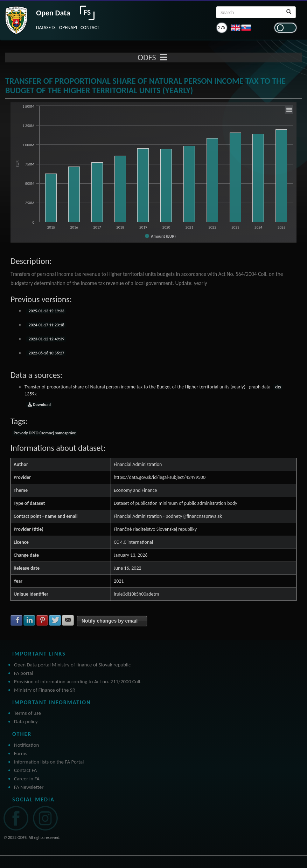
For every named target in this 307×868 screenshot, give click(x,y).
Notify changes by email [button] (110, 621)
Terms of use (27, 713)
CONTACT (90, 28)
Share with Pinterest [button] (42, 620)
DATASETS (46, 28)
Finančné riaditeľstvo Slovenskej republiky (155, 529)
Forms (21, 753)
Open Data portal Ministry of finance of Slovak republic (72, 665)
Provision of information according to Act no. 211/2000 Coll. (78, 681)
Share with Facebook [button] (16, 620)
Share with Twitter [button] (55, 620)
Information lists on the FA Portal (49, 762)
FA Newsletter (29, 787)
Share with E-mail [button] (68, 620)
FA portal (24, 673)
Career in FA (27, 779)
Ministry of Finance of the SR (45, 690)
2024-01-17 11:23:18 (46, 325)
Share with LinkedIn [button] (29, 620)
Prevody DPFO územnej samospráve (45, 433)
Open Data (53, 13)
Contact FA (25, 770)
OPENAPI (68, 28)
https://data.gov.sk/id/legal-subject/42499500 (160, 477)
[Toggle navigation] (164, 57)
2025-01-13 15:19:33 (46, 311)
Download (39, 405)
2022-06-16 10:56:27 (46, 353)
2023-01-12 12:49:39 (46, 339)
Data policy (26, 721)
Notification (26, 745)
